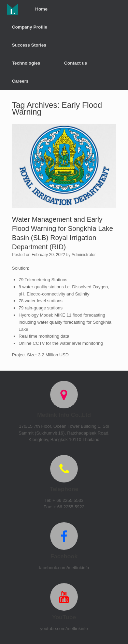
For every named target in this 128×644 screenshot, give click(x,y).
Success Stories (29, 45)
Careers (20, 81)
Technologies (26, 63)
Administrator (84, 255)
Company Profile (30, 27)
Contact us (76, 63)
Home (41, 9)
